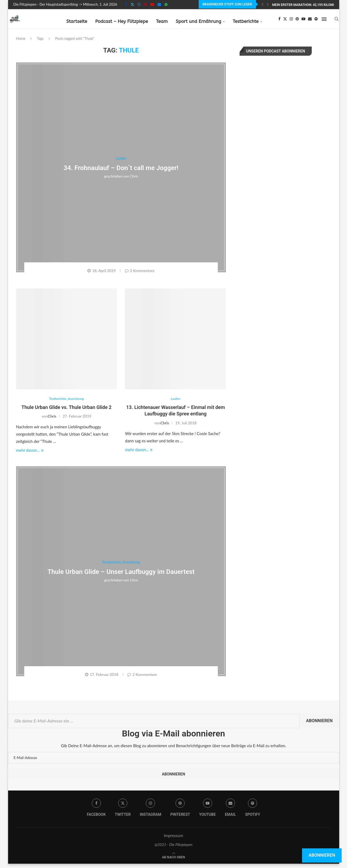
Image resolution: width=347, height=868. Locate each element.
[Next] (268, 4)
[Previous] (262, 4)
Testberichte (246, 21)
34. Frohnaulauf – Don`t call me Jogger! (121, 172)
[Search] (337, 21)
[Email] (159, 4)
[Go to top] (174, 861)
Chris (134, 180)
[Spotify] (166, 4)
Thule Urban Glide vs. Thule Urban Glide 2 (67, 412)
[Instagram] (139, 4)
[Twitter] (132, 4)
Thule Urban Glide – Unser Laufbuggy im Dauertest (121, 576)
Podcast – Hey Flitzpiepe (122, 21)
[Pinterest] (146, 4)
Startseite (77, 21)
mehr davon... (30, 455)
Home (21, 43)
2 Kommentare (140, 275)
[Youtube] (152, 4)
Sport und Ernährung (199, 21)
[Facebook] (126, 4)
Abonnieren (319, 725)
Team (162, 21)
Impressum (174, 840)
